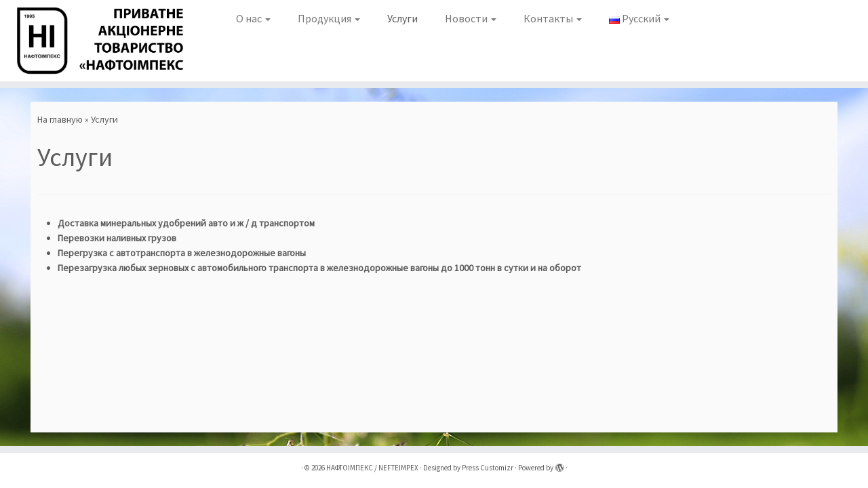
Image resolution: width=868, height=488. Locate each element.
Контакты (553, 18)
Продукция (329, 18)
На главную (60, 119)
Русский (639, 18)
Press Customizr (488, 468)
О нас (253, 18)
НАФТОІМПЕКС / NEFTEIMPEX (372, 468)
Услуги (402, 18)
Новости (471, 18)
